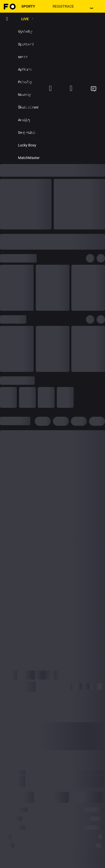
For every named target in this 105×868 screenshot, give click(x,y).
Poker (27, 44)
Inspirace (31, 95)
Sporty (28, 6)
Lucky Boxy (27, 145)
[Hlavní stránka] (9, 6)
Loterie (28, 69)
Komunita (31, 82)
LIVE (25, 19)
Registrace (63, 6)
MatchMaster (29, 158)
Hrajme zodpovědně (33, 126)
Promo (28, 107)
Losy (26, 57)
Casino (28, 32)
